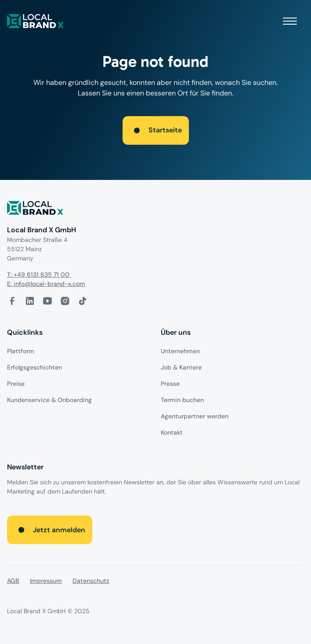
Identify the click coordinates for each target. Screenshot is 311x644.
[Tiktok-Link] (83, 301)
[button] (290, 21)
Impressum (46, 581)
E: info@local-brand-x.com (46, 284)
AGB (13, 581)
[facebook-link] (12, 301)
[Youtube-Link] (47, 301)
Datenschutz (91, 581)
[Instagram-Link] (65, 301)
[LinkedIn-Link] (30, 301)
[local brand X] (36, 21)
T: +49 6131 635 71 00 (39, 274)
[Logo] (155, 210)
